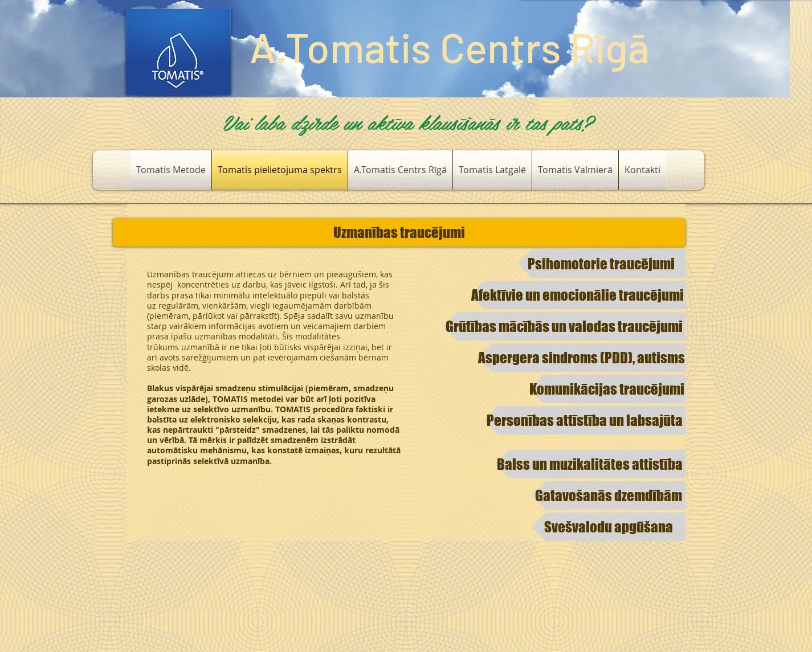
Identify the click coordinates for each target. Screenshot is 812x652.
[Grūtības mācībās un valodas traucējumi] (564, 326)
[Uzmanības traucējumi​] (399, 232)
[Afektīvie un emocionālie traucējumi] (578, 295)
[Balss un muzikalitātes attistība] (590, 464)
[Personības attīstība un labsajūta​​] (585, 420)
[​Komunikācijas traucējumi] (607, 389)
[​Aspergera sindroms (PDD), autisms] (582, 358)
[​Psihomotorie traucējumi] (601, 264)
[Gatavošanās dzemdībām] (609, 495)
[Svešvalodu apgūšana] (609, 527)
